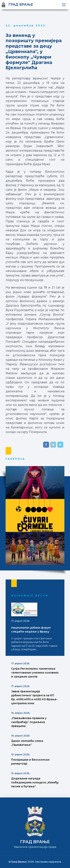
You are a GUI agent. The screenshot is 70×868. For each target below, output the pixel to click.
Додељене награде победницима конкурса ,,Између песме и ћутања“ (35, 782)
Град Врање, (19, 862)
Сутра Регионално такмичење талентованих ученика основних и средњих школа (35, 673)
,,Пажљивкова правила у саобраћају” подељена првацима (29, 722)
